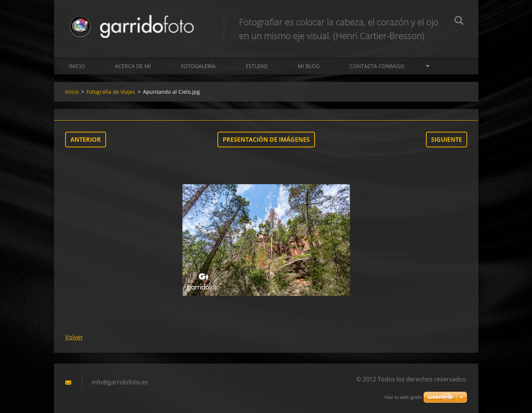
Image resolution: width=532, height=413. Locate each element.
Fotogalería (198, 66)
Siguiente (447, 140)
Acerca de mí (133, 66)
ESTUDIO (257, 66)
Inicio (77, 66)
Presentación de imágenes (266, 140)
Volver (74, 337)
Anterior (86, 140)
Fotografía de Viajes (111, 92)
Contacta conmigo (377, 66)
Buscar (459, 22)
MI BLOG (309, 66)
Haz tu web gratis (403, 397)
